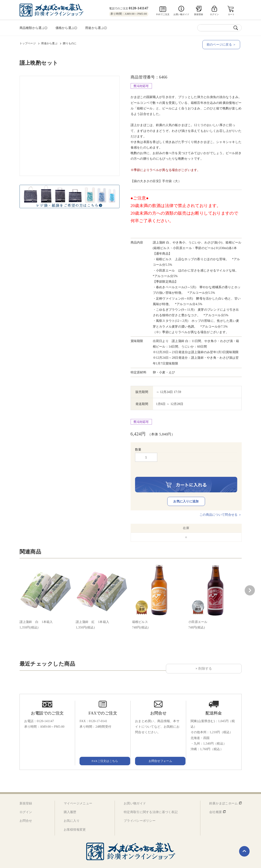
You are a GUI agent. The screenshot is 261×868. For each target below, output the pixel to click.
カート (232, 14)
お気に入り (72, 812)
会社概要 (216, 803)
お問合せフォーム (158, 751)
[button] (250, 581)
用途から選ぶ (49, 42)
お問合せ (26, 812)
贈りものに (70, 42)
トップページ (28, 42)
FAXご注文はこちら (103, 751)
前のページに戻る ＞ (223, 44)
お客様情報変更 (75, 820)
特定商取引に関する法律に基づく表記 (151, 803)
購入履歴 (70, 803)
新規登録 (199, 14)
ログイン (26, 803)
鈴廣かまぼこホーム (224, 794)
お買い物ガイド (181, 14)
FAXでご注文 (163, 14)
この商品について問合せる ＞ (220, 506)
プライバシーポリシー (140, 812)
